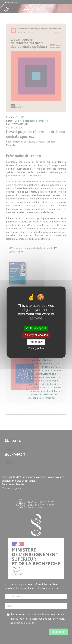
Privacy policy (36, 348)
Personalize (36, 342)
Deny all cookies (36, 335)
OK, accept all (36, 328)
